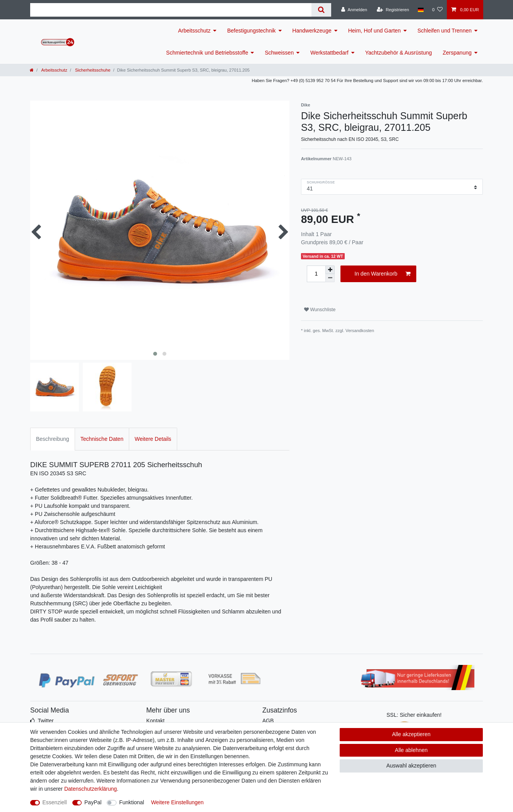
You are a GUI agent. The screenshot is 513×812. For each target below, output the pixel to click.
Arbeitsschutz (194, 31)
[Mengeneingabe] (316, 274)
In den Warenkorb (382, 274)
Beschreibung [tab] (53, 439)
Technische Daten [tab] (102, 439)
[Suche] (321, 10)
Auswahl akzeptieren (411, 766)
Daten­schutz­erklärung (91, 789)
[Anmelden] (354, 10)
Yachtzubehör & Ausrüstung (399, 53)
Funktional (132, 802)
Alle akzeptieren (411, 734)
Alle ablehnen (411, 750)
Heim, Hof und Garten (374, 31)
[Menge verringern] (330, 278)
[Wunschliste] (437, 10)
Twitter (45, 721)
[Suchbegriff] (171, 10)
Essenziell (55, 802)
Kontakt (155, 721)
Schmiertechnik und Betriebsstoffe (207, 53)
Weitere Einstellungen (177, 802)
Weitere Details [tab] (153, 439)
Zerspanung (457, 53)
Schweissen (279, 53)
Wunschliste (320, 310)
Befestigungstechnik (251, 31)
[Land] (420, 10)
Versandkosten (360, 331)
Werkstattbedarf (329, 53)
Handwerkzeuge (312, 31)
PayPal (93, 802)
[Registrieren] (393, 10)
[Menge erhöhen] (330, 270)
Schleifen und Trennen (445, 31)
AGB (268, 721)
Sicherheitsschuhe (92, 70)
